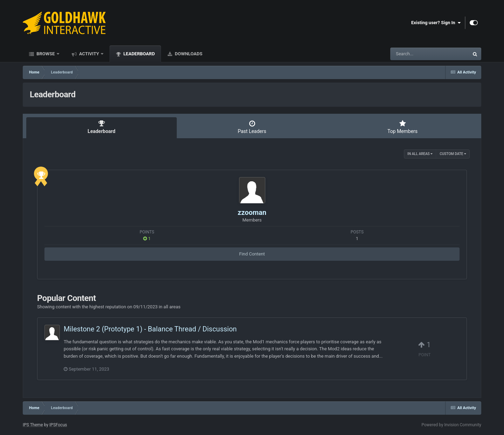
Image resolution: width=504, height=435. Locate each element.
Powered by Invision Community (451, 425)
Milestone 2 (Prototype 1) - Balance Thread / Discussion (150, 329)
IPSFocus (58, 425)
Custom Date (453, 154)
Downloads (188, 54)
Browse (46, 54)
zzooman (252, 212)
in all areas (420, 154)
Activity (89, 54)
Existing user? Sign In (436, 23)
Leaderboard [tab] (101, 127)
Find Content (252, 254)
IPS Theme (33, 425)
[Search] (412, 54)
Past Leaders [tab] (252, 127)
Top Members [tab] (402, 127)
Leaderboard (138, 54)
